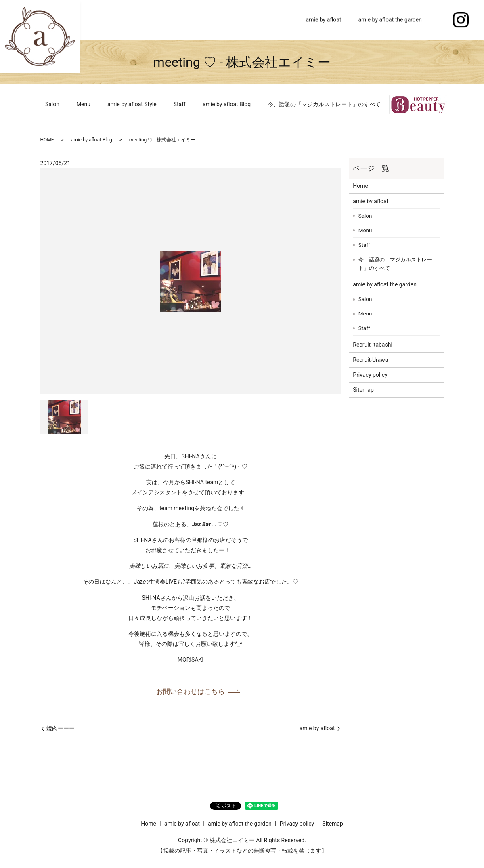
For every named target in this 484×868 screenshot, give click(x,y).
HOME (47, 140)
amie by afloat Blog (227, 104)
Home (281, 20)
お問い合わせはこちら (191, 692)
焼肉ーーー (61, 729)
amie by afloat (324, 20)
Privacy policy (370, 375)
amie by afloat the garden (390, 20)
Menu (83, 104)
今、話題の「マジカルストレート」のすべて (324, 104)
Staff (180, 104)
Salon (52, 104)
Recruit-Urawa (370, 360)
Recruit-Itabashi (373, 345)
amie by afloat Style (132, 104)
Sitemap (363, 390)
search (439, 20)
